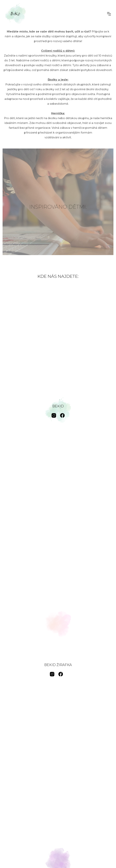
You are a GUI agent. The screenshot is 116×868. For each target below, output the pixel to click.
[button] (109, 14)
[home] (54, 14)
